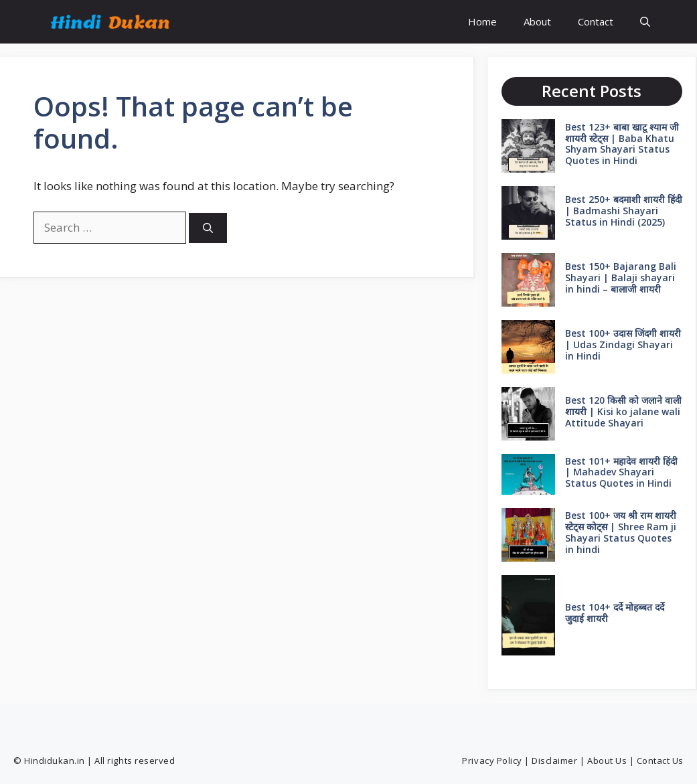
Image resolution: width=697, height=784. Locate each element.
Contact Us (660, 761)
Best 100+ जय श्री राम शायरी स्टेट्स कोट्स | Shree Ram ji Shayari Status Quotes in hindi (621, 532)
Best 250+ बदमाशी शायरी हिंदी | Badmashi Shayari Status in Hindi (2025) (624, 211)
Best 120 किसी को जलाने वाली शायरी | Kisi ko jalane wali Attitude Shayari (623, 411)
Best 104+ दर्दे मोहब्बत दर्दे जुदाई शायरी (615, 613)
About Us (607, 761)
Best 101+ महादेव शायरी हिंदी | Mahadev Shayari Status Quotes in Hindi (621, 472)
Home (482, 21)
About (537, 21)
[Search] (208, 228)
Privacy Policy (492, 761)
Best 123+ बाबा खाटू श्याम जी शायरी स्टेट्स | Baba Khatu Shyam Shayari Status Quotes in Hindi (622, 144)
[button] (645, 22)
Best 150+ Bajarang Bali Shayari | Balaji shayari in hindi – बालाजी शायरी (621, 278)
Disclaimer (554, 761)
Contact (596, 21)
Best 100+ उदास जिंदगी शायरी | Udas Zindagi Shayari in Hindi (623, 344)
